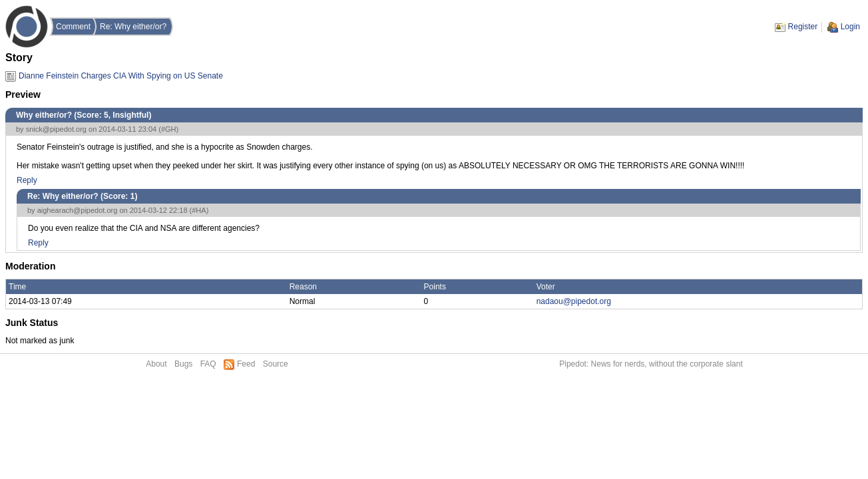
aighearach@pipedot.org (78, 210)
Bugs (183, 364)
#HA (199, 210)
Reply (27, 180)
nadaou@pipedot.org (574, 301)
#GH (169, 129)
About (156, 364)
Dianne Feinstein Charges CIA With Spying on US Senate (121, 76)
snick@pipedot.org (56, 129)
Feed (246, 364)
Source (276, 364)
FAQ (208, 364)
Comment (73, 27)
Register (803, 27)
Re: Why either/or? (133, 27)
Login (850, 27)
